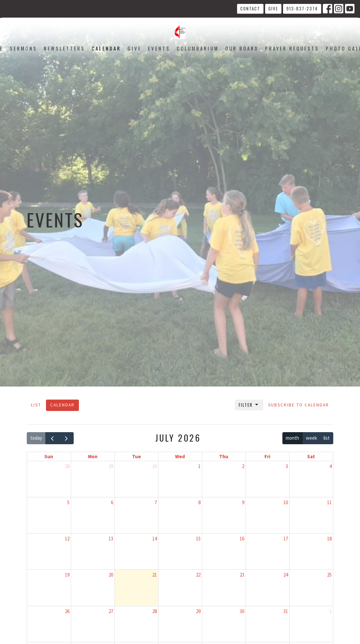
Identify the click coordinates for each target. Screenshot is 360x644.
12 (67, 539)
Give (273, 8)
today (36, 438)
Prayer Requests (292, 48)
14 (155, 539)
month (292, 438)
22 (198, 575)
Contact (250, 8)
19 (67, 575)
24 (286, 575)
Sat (311, 456)
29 (111, 466)
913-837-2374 (302, 8)
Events (159, 48)
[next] (67, 438)
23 (242, 575)
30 (155, 466)
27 (111, 611)
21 (155, 575)
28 (67, 466)
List (36, 405)
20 (111, 575)
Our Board (242, 48)
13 (111, 539)
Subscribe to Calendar (299, 405)
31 (286, 611)
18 (329, 539)
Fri (267, 456)
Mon (93, 456)
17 (286, 539)
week (311, 438)
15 (198, 539)
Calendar (106, 48)
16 (242, 539)
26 (67, 611)
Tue (136, 456)
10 (286, 502)
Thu (224, 456)
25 (329, 575)
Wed (180, 456)
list (327, 438)
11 (329, 502)
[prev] (52, 438)
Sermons (23, 48)
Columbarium (198, 48)
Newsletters (64, 48)
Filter (249, 405)
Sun (49, 456)
